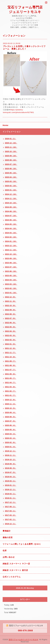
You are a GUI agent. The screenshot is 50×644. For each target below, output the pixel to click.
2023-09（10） (11, 258)
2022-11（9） (11, 301)
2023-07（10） (11, 267)
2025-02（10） (11, 186)
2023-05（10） (11, 276)
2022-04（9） (11, 331)
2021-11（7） (11, 353)
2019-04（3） (11, 477)
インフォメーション (12, 132)
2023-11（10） (11, 250)
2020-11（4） (11, 404)
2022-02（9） (11, 340)
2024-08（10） (11, 211)
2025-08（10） (11, 160)
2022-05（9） (11, 327)
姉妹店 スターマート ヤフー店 (16, 564)
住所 (5, 551)
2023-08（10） (11, 263)
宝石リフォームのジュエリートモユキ (23, 640)
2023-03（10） (11, 284)
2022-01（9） (11, 344)
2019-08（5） (11, 468)
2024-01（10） (11, 241)
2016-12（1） (11, 524)
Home (6, 125)
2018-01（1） (11, 498)
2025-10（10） (11, 152)
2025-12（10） (11, 143)
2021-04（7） (11, 383)
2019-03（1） (11, 481)
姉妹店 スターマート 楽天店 (15, 570)
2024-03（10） (11, 233)
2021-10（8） (11, 357)
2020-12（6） (11, 400)
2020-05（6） (11, 430)
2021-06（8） (11, 374)
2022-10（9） (11, 306)
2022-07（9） (11, 318)
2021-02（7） (11, 391)
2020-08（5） (11, 417)
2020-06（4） (11, 425)
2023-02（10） (11, 288)
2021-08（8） (11, 365)
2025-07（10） (11, 164)
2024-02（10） (11, 237)
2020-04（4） (11, 434)
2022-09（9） (11, 310)
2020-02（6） (11, 442)
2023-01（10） (11, 293)
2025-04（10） (11, 177)
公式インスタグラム (12, 577)
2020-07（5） (11, 421)
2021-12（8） (11, 348)
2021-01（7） (11, 395)
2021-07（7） (11, 370)
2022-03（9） (11, 336)
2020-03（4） (11, 438)
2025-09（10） (11, 156)
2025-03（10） (11, 181)
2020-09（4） (11, 413)
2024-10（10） (11, 203)
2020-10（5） (11, 408)
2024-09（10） (11, 207)
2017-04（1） (11, 511)
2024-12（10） (11, 194)
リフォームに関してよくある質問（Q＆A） (22, 544)
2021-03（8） (11, 387)
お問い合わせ (9, 557)
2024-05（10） (11, 224)
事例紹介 (7, 531)
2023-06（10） (11, 271)
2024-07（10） (11, 216)
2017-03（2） (11, 515)
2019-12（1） (11, 451)
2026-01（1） (11, 139)
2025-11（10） (11, 147)
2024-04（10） (11, 229)
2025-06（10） (11, 169)
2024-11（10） (11, 199)
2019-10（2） (11, 460)
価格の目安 (8, 537)
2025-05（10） (11, 173)
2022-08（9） (11, 314)
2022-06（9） (11, 323)
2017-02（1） (11, 520)
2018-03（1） (11, 494)
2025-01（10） (11, 190)
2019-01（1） (11, 485)
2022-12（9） (11, 297)
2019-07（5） (11, 472)
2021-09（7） (11, 361)
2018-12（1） (11, 490)
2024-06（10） (11, 220)
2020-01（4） (11, 447)
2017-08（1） (11, 507)
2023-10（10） (11, 254)
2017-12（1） (11, 502)
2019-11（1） (11, 455)
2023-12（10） (11, 246)
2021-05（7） (11, 378)
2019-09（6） (11, 464)
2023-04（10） (11, 280)
